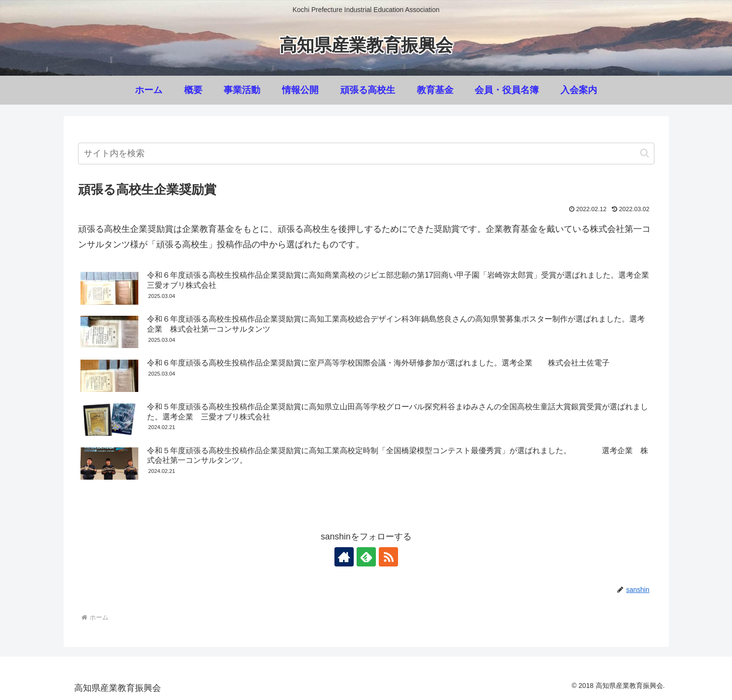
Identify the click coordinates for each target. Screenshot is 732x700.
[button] (645, 153)
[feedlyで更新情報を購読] (366, 557)
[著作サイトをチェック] (344, 557)
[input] (366, 154)
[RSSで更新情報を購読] (388, 557)
